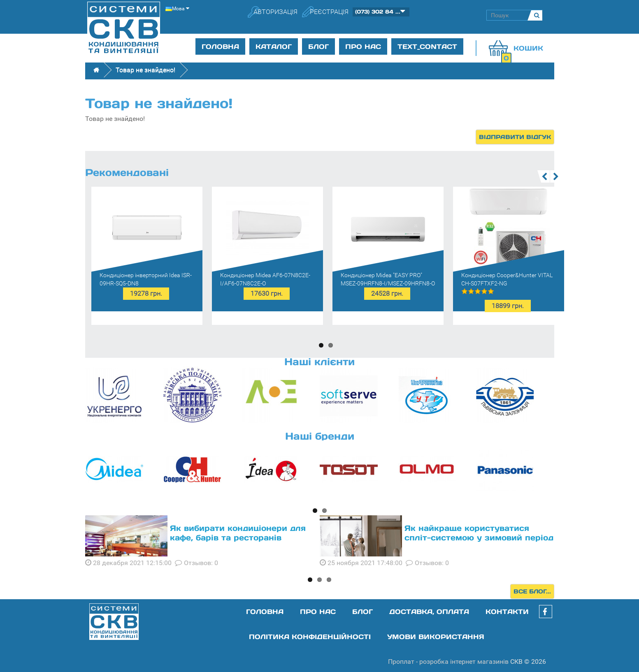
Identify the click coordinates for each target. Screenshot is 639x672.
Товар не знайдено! (145, 70)
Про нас (363, 46)
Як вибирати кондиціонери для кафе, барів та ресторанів (238, 533)
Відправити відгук (515, 137)
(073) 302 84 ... (378, 12)
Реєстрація (329, 12)
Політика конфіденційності (310, 637)
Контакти (507, 612)
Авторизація (275, 12)
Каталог (274, 46)
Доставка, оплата (429, 612)
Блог (318, 46)
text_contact (427, 46)
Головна (220, 46)
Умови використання (436, 637)
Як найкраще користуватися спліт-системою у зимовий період (479, 533)
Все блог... (532, 591)
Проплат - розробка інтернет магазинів (448, 662)
